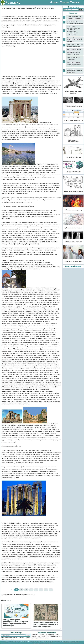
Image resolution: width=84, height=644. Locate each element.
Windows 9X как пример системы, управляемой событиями (74, 39)
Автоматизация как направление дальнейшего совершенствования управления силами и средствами (74, 62)
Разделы (65, 3)
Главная (55, 3)
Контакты (76, 3)
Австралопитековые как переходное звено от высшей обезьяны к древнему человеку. (75, 52)
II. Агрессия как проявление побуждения (75, 22)
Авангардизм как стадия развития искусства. (75, 45)
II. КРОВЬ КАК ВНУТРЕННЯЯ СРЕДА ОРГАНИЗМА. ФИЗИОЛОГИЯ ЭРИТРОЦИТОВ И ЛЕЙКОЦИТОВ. (74, 30)
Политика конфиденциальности (71, 642)
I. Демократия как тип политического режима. (75, 17)
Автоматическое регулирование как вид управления (74, 71)
